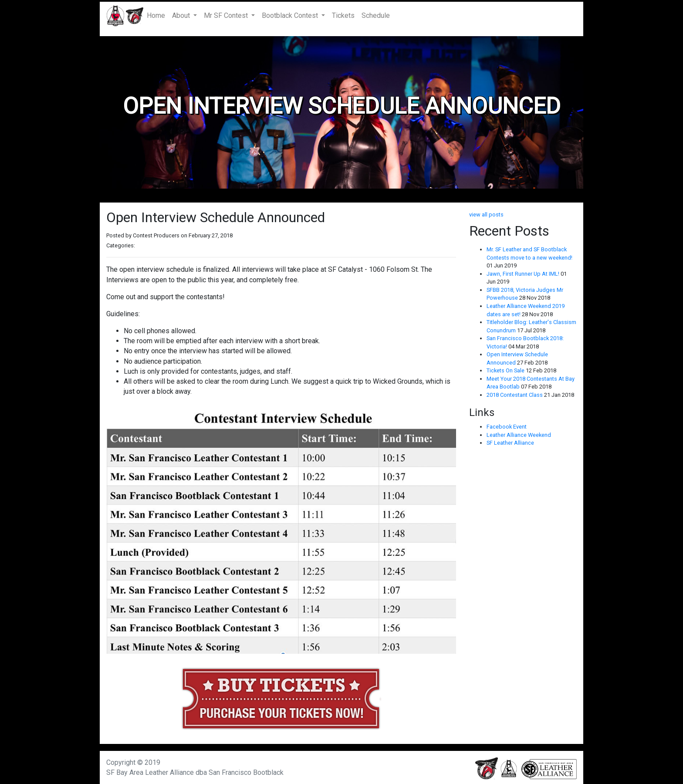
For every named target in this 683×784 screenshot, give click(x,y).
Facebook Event (507, 427)
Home (158, 15)
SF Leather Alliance (510, 443)
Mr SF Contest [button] (227, 15)
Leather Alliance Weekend (519, 435)
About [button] (182, 15)
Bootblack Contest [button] (291, 15)
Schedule (376, 15)
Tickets (343, 15)
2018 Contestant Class (515, 395)
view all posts (486, 215)
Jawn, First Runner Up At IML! (524, 274)
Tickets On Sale (506, 370)
